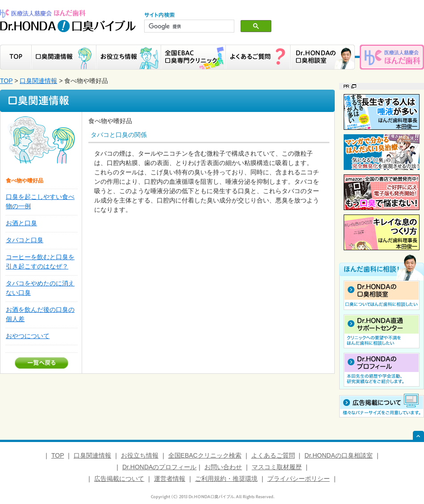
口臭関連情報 (38, 81)
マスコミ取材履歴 (277, 467)
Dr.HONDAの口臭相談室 (338, 455)
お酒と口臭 (21, 223)
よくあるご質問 (273, 455)
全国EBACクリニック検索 (205, 455)
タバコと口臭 (25, 240)
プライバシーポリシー (299, 479)
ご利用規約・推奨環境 (226, 479)
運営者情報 (170, 479)
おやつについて (28, 336)
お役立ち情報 (140, 455)
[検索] (188, 26)
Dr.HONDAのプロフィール (159, 467)
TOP (6, 81)
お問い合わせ (223, 467)
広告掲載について (119, 479)
